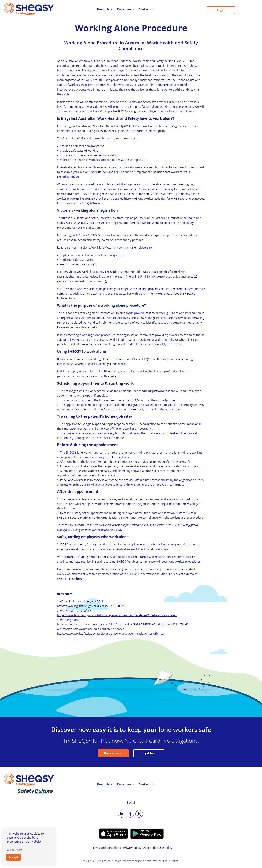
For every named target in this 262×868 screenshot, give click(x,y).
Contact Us (146, 10)
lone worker (146, 199)
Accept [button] (13, 857)
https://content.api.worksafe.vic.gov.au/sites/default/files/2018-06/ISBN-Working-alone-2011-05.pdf (122, 624)
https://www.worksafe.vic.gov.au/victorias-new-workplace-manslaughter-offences (111, 634)
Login (221, 10)
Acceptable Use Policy (158, 848)
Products (103, 10)
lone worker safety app (97, 111)
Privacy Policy (132, 848)
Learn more (14, 849)
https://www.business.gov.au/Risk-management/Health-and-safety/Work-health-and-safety (117, 615)
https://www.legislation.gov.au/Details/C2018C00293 (92, 606)
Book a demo (113, 753)
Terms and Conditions (106, 848)
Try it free (149, 753)
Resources (124, 10)
